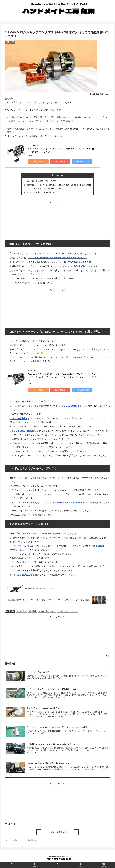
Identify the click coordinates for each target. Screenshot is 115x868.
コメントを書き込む (57, 832)
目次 (54, 175)
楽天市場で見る (60, 162)
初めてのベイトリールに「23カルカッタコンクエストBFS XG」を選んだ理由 (59, 185)
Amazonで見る (38, 162)
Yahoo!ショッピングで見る (82, 162)
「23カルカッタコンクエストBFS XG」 (34, 534)
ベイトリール (22, 611)
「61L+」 (31, 546)
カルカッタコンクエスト (47, 611)
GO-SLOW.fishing (19, 418)
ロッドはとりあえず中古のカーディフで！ (44, 189)
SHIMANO (33, 611)
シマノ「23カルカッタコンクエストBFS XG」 (49, 121)
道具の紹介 (10, 611)
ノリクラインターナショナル (67, 611)
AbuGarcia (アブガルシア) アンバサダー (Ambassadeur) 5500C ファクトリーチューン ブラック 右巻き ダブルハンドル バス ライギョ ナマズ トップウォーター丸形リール (63, 377)
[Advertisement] (57, 220)
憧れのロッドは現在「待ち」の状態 (41, 181)
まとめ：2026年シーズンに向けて (40, 192)
